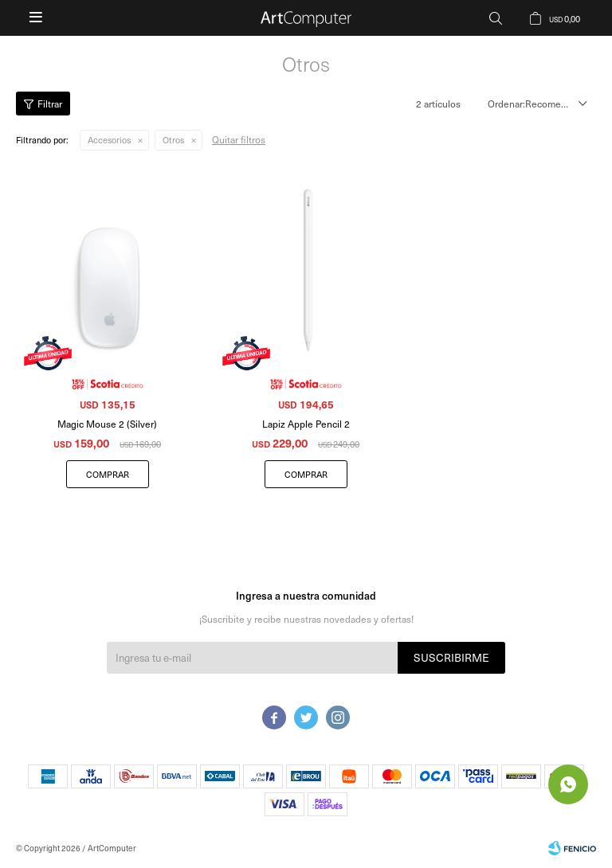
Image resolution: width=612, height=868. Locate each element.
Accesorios (109, 140)
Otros (173, 140)
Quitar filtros (239, 139)
